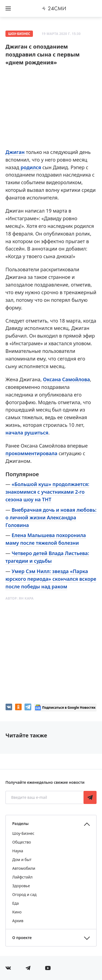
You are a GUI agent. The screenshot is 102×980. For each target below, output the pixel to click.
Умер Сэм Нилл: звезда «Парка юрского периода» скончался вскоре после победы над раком (51, 579)
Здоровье (21, 886)
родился (30, 167)
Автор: (19, 598)
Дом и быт (22, 860)
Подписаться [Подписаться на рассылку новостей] (90, 797)
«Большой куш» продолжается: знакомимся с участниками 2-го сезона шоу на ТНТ (47, 492)
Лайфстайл (22, 877)
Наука (18, 851)
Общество (22, 842)
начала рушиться (27, 433)
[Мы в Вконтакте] (8, 968)
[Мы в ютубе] (48, 968)
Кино (17, 912)
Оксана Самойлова (67, 379)
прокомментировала (31, 453)
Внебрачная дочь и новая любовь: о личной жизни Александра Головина (51, 517)
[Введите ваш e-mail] (45, 797)
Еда (16, 903)
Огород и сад (24, 894)
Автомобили (24, 868)
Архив (18, 921)
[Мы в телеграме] (28, 968)
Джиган (15, 152)
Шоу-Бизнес (19, 34)
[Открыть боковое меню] (8, 8)
